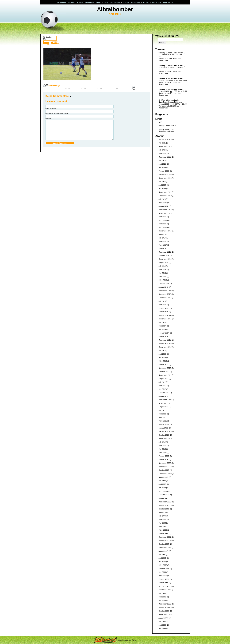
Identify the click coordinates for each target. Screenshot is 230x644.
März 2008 (163, 530)
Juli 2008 (162, 516)
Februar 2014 (164, 333)
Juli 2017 (162, 238)
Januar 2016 (163, 287)
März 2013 (163, 361)
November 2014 (165, 315)
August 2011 (164, 407)
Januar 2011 (163, 428)
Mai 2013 (162, 358)
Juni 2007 (162, 558)
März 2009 (163, 491)
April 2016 (163, 277)
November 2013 (165, 343)
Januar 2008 (163, 533)
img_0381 (51, 43)
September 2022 (165, 178)
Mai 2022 (162, 189)
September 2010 (165, 438)
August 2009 (164, 477)
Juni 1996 (162, 625)
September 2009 (165, 474)
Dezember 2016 (165, 252)
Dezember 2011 (165, 400)
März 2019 (163, 220)
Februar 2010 (164, 456)
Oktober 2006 (164, 569)
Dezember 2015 (165, 291)
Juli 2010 (162, 442)
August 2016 (164, 262)
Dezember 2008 (165, 502)
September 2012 (165, 375)
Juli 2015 (162, 301)
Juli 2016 (162, 266)
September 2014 (165, 319)
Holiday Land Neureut (167, 126)
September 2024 (165, 146)
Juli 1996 (162, 621)
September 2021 (165, 192)
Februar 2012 (164, 393)
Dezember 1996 (165, 604)
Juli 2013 (162, 350)
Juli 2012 (162, 382)
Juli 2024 (162, 150)
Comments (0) (54, 86)
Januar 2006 (163, 583)
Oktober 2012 (164, 372)
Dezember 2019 (165, 210)
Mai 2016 (162, 273)
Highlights (90, 2)
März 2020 (163, 203)
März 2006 (163, 576)
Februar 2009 (164, 495)
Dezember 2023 (165, 157)
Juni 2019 (162, 217)
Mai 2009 (162, 488)
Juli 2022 (162, 182)
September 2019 (165, 213)
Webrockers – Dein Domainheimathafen (166, 130)
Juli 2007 (162, 555)
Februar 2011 (164, 424)
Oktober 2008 (164, 509)
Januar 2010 (163, 460)
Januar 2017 (163, 248)
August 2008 (164, 512)
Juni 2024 (162, 153)
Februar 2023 (164, 171)
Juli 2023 (162, 160)
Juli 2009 (162, 481)
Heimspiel (62, 2)
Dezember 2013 (165, 340)
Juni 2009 (162, 484)
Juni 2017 (162, 241)
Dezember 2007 (165, 537)
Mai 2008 (162, 523)
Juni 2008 (162, 519)
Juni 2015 (162, 305)
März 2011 (163, 421)
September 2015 (165, 298)
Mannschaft (115, 2)
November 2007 (165, 541)
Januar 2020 (163, 206)
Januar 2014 (163, 336)
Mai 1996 (162, 628)
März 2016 (163, 280)
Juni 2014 (162, 326)
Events (80, 2)
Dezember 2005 (165, 586)
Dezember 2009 (165, 463)
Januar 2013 (163, 365)
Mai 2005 (162, 600)
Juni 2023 (162, 164)
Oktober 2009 (164, 470)
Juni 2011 (162, 414)
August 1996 (164, 618)
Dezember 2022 (165, 175)
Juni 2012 (162, 386)
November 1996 (165, 607)
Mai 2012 (162, 389)
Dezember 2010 (165, 431)
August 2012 (164, 379)
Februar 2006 (164, 579)
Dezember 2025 (165, 139)
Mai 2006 (162, 572)
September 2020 (165, 196)
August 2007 (164, 551)
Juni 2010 (162, 445)
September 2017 (165, 231)
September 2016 (165, 259)
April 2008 (163, 526)
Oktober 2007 (164, 544)
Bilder (99, 2)
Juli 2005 (162, 593)
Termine (72, 2)
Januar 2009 (163, 498)
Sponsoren (156, 2)
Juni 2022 (162, 185)
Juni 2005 (162, 597)
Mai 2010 (162, 449)
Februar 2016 (164, 284)
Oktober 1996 (164, 611)
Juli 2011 (162, 410)
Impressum (168, 2)
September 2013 (165, 347)
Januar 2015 (163, 312)
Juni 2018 (162, 224)
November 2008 (165, 505)
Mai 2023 (162, 167)
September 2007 (165, 548)
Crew (106, 2)
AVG (160, 122)
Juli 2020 (162, 199)
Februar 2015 (164, 308)
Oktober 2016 (164, 255)
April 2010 (163, 453)
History (126, 2)
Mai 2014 (162, 329)
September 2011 (165, 403)
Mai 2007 (162, 562)
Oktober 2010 (164, 435)
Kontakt (146, 2)
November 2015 (165, 294)
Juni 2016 (162, 270)
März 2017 (163, 245)
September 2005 (165, 590)
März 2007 (163, 565)
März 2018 (163, 227)
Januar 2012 (163, 396)
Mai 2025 (162, 143)
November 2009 (165, 467)
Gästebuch (136, 2)
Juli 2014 (162, 322)
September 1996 (165, 614)
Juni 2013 (162, 354)
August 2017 (164, 234)
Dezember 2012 (165, 368)
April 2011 (163, 417)
